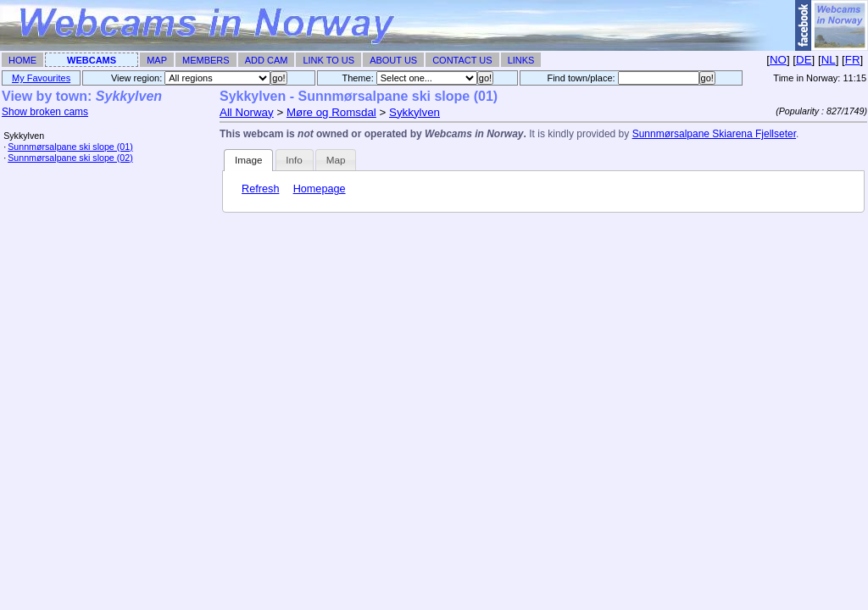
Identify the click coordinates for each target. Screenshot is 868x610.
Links (521, 60)
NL (829, 60)
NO (778, 60)
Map (157, 60)
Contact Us (462, 60)
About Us (393, 60)
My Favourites (41, 78)
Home (22, 60)
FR (853, 60)
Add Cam (267, 60)
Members (206, 60)
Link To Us (328, 60)
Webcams (92, 60)
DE (804, 60)
